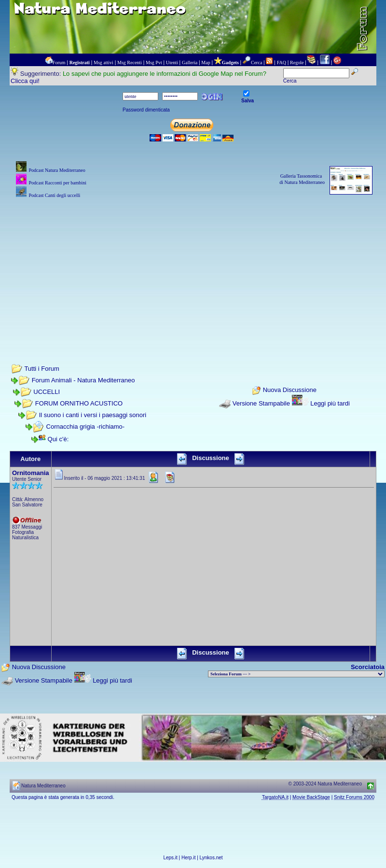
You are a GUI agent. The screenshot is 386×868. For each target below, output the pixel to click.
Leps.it (170, 858)
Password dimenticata (146, 110)
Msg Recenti (130, 63)
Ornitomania (31, 473)
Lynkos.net (211, 858)
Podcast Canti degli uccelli (54, 195)
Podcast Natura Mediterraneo (57, 170)
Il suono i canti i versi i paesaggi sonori (93, 415)
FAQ (282, 63)
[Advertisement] (193, 268)
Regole (297, 63)
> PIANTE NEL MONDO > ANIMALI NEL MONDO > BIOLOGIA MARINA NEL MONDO (296, 674)
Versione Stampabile (261, 403)
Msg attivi (103, 63)
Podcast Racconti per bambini (57, 183)
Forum (59, 63)
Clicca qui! (25, 81)
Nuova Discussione (290, 390)
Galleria (190, 63)
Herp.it (188, 858)
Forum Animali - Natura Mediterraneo (83, 380)
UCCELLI (47, 392)
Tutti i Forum (41, 369)
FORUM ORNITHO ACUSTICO (79, 403)
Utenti (172, 63)
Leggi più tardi (330, 403)
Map (206, 63)
